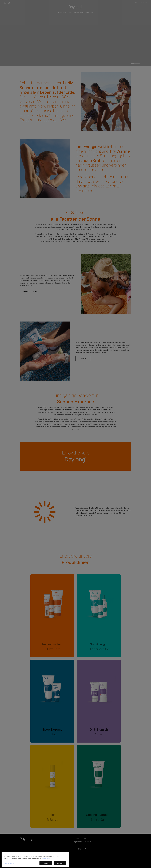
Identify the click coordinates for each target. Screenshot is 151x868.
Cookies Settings (9, 866)
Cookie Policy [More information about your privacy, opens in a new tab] (46, 861)
